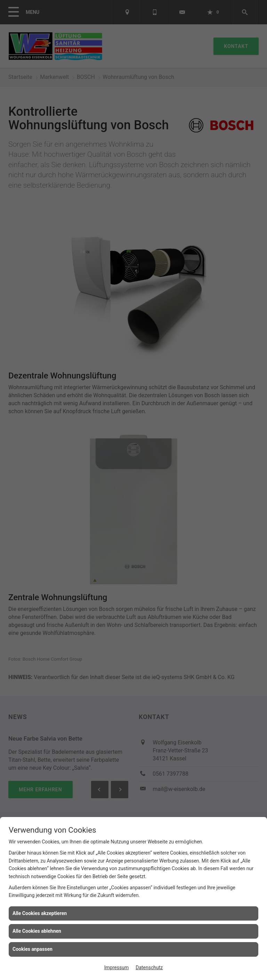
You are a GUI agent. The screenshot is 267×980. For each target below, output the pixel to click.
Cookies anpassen (33, 949)
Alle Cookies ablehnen (37, 931)
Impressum (116, 967)
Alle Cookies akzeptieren (40, 913)
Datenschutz (149, 967)
